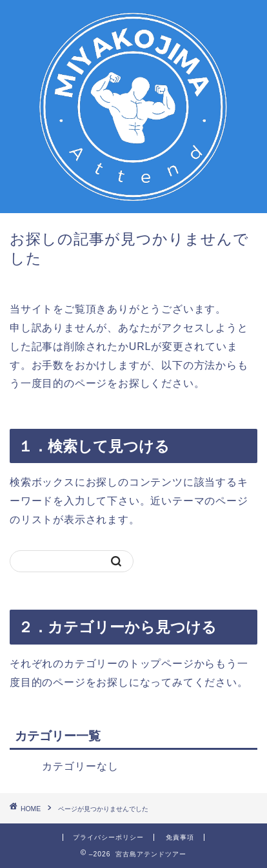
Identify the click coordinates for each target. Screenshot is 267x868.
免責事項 (180, 837)
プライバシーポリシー (108, 837)
